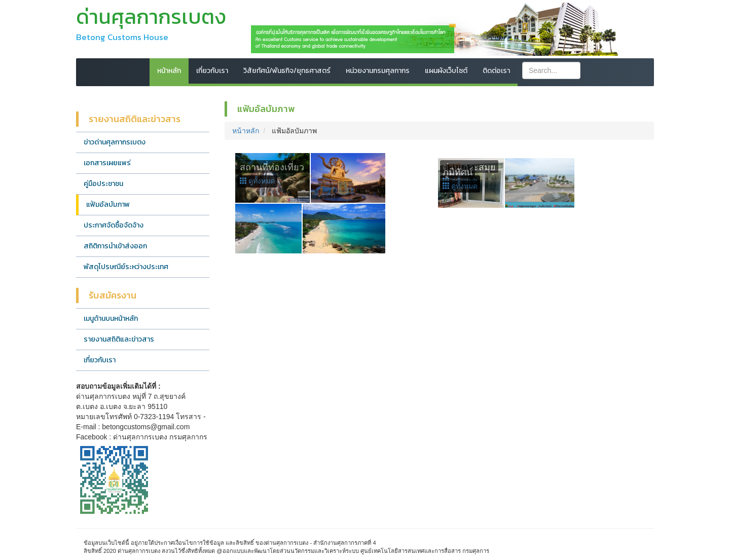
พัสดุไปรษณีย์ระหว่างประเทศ (126, 267)
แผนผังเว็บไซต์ (446, 71)
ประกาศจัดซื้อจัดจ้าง (114, 225)
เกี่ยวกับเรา (212, 71)
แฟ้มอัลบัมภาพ (108, 204)
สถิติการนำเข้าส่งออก (115, 246)
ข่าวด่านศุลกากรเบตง (115, 142)
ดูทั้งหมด (258, 181)
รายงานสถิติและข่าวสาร (119, 339)
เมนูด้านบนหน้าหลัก (111, 319)
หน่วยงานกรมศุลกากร (378, 71)
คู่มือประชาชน (103, 184)
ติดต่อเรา (496, 71)
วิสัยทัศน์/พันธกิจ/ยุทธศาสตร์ (287, 71)
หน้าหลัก (169, 71)
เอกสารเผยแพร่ (107, 163)
